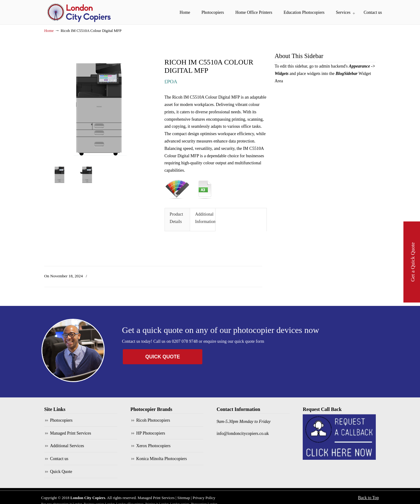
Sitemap (183, 498)
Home (49, 31)
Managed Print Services (71, 433)
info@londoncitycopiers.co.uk (243, 434)
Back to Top (368, 498)
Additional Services (67, 446)
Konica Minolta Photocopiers (162, 459)
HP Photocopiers (151, 433)
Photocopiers (61, 420)
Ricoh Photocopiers (153, 420)
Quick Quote (61, 472)
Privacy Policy (204, 498)
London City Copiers (80, 12)
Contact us (59, 459)
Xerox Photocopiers (154, 446)
